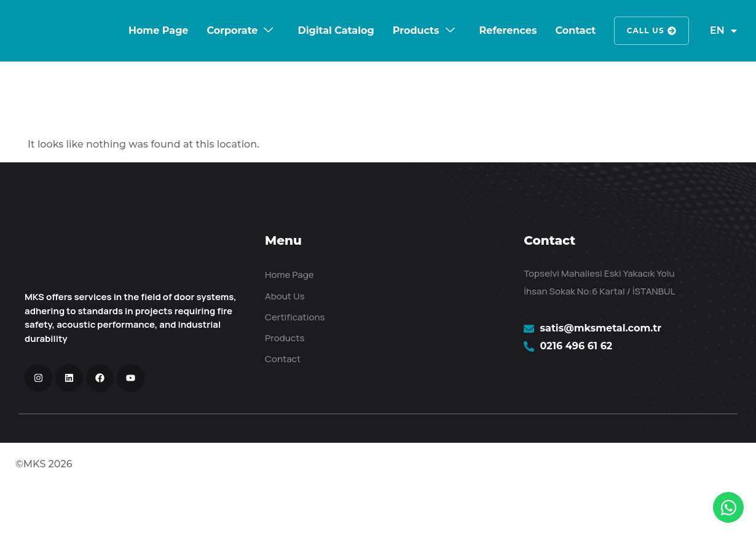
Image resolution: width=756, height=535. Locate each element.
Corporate (240, 31)
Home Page (158, 30)
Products (424, 31)
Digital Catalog (336, 30)
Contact (575, 30)
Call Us (652, 30)
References (508, 30)
